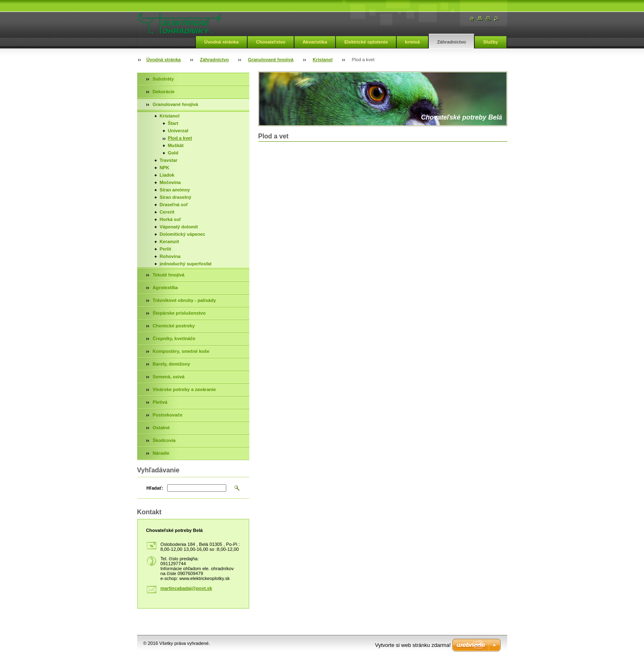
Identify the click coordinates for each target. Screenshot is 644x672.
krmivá (412, 42)
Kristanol (323, 60)
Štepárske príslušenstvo (179, 313)
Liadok (167, 175)
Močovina (170, 182)
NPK (165, 168)
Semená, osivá (169, 377)
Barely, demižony (171, 364)
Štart (173, 123)
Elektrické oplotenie (366, 42)
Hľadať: (155, 488)
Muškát (176, 145)
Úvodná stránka (221, 42)
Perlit (166, 249)
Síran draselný (176, 197)
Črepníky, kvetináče (174, 338)
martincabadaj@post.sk (186, 588)
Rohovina (170, 256)
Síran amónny (175, 190)
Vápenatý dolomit (179, 227)
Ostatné (161, 428)
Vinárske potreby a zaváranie (184, 389)
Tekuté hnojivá (169, 275)
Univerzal (178, 131)
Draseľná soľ (174, 205)
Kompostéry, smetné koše (181, 351)
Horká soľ (170, 219)
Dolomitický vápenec (183, 234)
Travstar (169, 160)
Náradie (161, 453)
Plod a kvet (180, 138)
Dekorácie (164, 92)
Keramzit (169, 242)
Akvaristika (315, 42)
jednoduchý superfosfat (186, 264)
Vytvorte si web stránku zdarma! (413, 645)
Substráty (163, 79)
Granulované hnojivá (271, 60)
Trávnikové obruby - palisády (184, 300)
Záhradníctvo (451, 42)
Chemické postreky (174, 326)
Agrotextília (166, 288)
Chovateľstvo (270, 42)
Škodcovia (164, 440)
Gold (173, 153)
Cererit (167, 212)
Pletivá (160, 402)
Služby (490, 42)
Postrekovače (168, 415)
